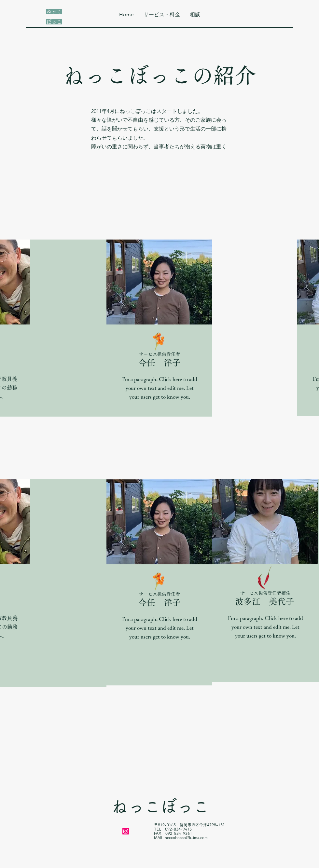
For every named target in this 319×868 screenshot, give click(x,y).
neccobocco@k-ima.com (186, 837)
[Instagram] (126, 831)
